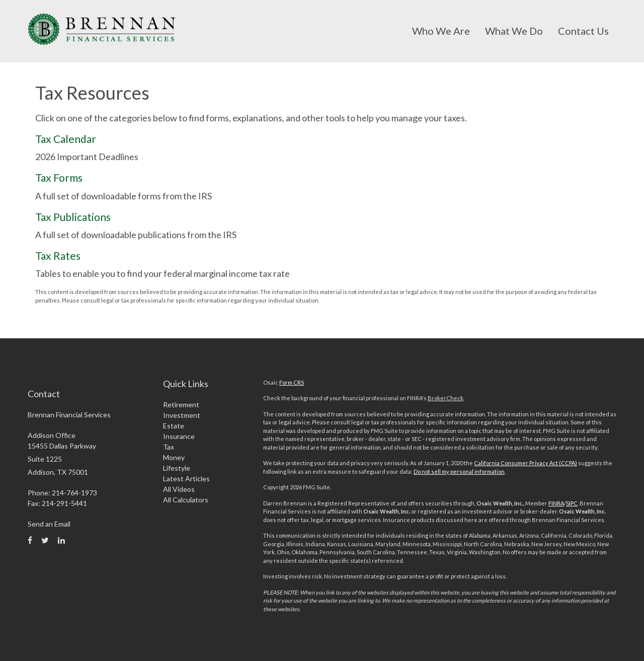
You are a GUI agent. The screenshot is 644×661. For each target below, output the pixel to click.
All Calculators (186, 500)
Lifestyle (177, 468)
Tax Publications (73, 217)
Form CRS (292, 382)
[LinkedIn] (61, 540)
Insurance (179, 436)
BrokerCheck (446, 398)
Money (174, 457)
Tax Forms (59, 177)
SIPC (572, 503)
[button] (441, 31)
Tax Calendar (66, 139)
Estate (174, 426)
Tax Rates (58, 255)
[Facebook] (30, 540)
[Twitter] (45, 540)
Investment (182, 415)
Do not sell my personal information (459, 471)
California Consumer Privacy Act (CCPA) (526, 463)
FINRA (556, 503)
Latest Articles (186, 479)
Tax (169, 447)
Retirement (181, 405)
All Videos (179, 489)
